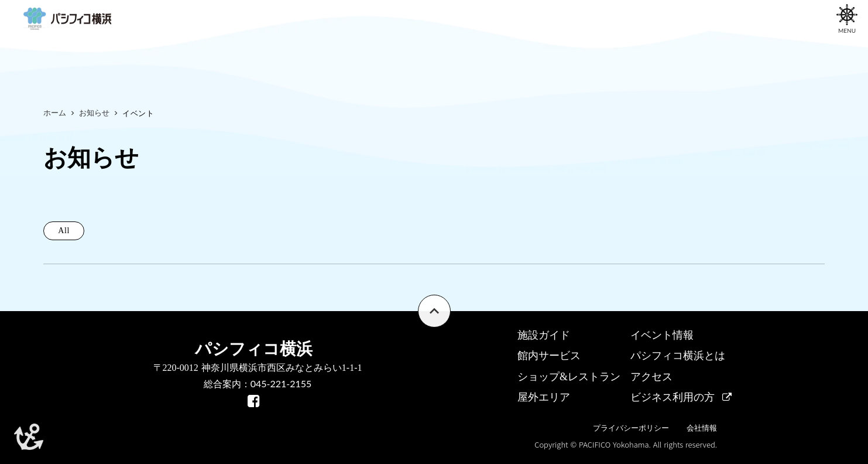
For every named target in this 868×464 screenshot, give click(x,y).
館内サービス (549, 356)
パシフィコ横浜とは (678, 356)
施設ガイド (544, 335)
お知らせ (94, 113)
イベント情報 (662, 335)
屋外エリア (544, 397)
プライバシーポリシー (631, 428)
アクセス (651, 377)
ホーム (55, 113)
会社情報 (702, 428)
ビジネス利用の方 (673, 397)
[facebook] (254, 401)
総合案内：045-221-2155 (258, 383)
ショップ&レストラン (569, 377)
